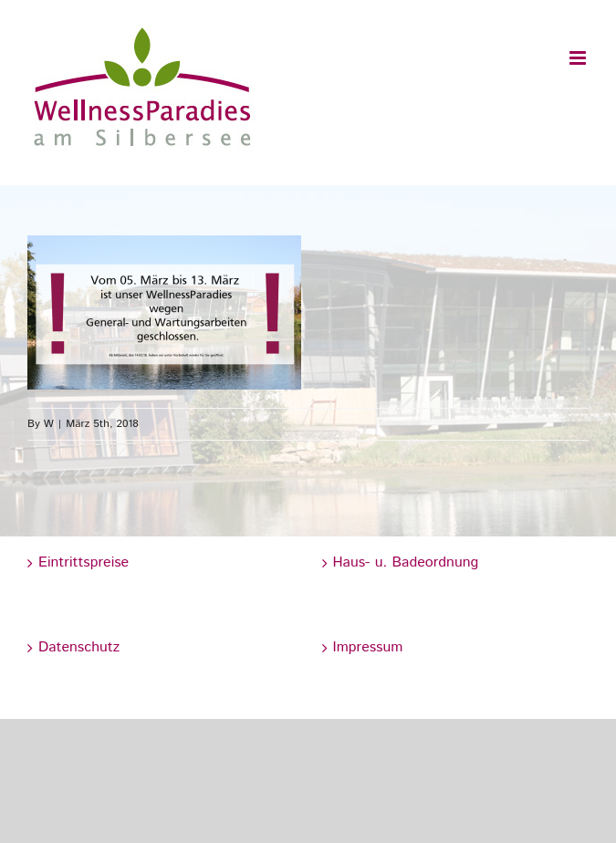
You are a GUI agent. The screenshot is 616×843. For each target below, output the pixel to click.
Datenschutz (79, 647)
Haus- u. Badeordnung (406, 562)
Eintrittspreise (84, 562)
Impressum (368, 647)
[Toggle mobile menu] (579, 58)
